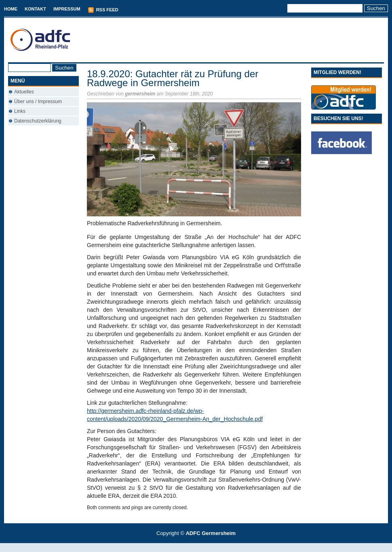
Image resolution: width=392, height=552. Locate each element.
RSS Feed (103, 10)
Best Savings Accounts (196, 547)
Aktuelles (24, 92)
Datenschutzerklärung (38, 121)
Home (11, 9)
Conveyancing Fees (201, 547)
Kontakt (35, 9)
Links (20, 111)
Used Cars (204, 547)
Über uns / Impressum (38, 102)
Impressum (67, 9)
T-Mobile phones (189, 547)
